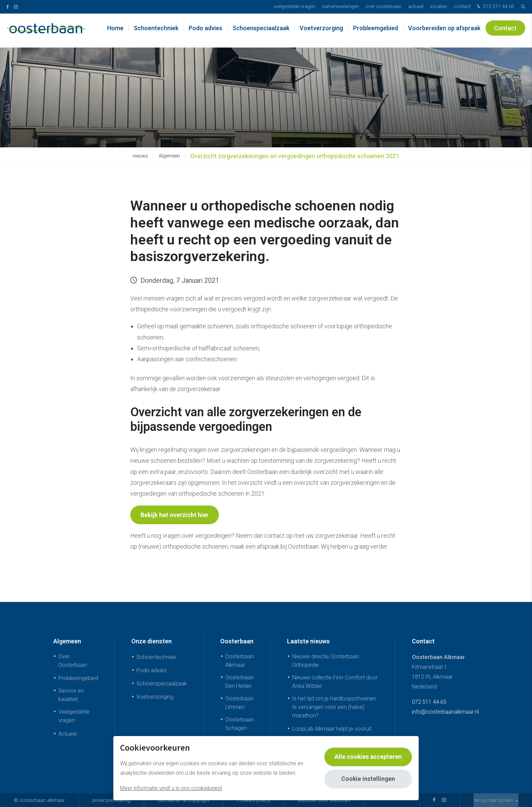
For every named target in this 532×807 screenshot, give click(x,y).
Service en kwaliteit (71, 695)
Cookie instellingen (368, 779)
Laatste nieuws (308, 641)
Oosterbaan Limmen (240, 703)
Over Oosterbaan (383, 7)
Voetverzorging (321, 30)
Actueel (416, 7)
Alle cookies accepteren (368, 757)
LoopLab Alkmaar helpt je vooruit (332, 729)
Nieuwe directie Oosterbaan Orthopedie (326, 661)
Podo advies (205, 30)
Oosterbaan (237, 641)
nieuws (140, 156)
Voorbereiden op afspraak (444, 30)
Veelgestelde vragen (294, 7)
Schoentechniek (156, 30)
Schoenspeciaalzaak (261, 30)
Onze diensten (151, 641)
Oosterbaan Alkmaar (240, 661)
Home (115, 30)
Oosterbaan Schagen (240, 724)
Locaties (439, 7)
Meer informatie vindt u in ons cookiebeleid (171, 788)
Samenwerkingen (340, 7)
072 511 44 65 (495, 7)
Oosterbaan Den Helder (240, 682)
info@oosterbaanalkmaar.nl (445, 712)
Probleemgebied (376, 30)
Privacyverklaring (111, 800)
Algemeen (169, 156)
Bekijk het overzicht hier (175, 515)
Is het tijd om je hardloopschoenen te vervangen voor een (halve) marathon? (334, 707)
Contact (462, 7)
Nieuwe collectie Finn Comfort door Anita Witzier (335, 682)
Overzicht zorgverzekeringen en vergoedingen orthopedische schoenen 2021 (295, 156)
